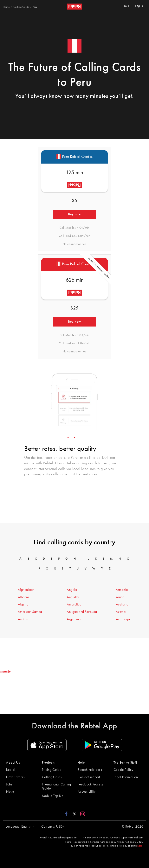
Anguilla (73, 597)
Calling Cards (52, 777)
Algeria (23, 605)
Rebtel (11, 770)
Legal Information (126, 777)
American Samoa (30, 612)
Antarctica (74, 605)
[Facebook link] (67, 814)
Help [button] (81, 763)
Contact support (89, 777)
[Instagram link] (82, 814)
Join (126, 6)
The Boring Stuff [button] (125, 763)
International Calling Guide (56, 787)
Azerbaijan (124, 619)
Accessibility (87, 792)
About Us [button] (13, 763)
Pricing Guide (52, 770)
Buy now (74, 214)
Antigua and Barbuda (82, 612)
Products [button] (48, 763)
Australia (122, 605)
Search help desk (90, 770)
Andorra (24, 619)
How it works (15, 777)
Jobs (9, 784)
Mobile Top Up (53, 796)
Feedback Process (90, 784)
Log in (139, 6)
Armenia (122, 590)
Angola (72, 590)
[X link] (74, 814)
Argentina (74, 619)
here (140, 846)
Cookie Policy (123, 770)
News (10, 792)
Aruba (120, 597)
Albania (23, 597)
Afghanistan (26, 590)
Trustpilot (6, 672)
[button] (19, 827)
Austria (121, 612)
